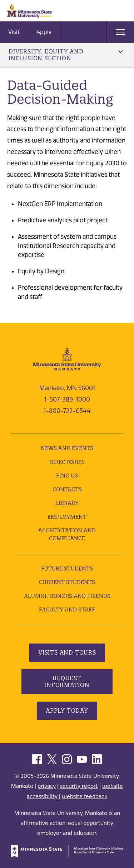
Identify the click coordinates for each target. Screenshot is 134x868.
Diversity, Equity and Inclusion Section (66, 55)
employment (67, 517)
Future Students (67, 569)
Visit (14, 32)
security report (79, 786)
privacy (47, 786)
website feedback (85, 796)
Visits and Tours (67, 652)
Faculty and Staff (67, 609)
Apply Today (67, 711)
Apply (44, 32)
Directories (67, 462)
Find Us (67, 476)
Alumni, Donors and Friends (67, 596)
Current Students (67, 582)
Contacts (67, 489)
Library (67, 503)
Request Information (67, 681)
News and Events (67, 448)
